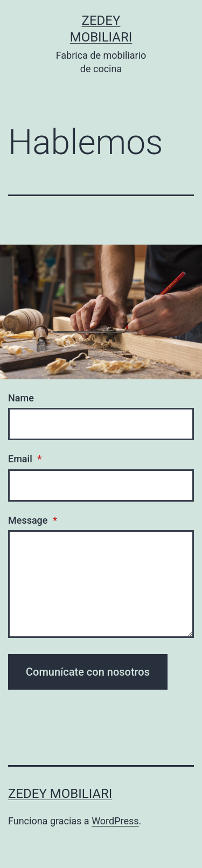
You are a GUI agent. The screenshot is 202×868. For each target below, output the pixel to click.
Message (33, 520)
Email (25, 459)
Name (21, 398)
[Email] (101, 485)
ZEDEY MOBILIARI (60, 794)
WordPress (115, 821)
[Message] (101, 584)
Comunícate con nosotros (88, 672)
